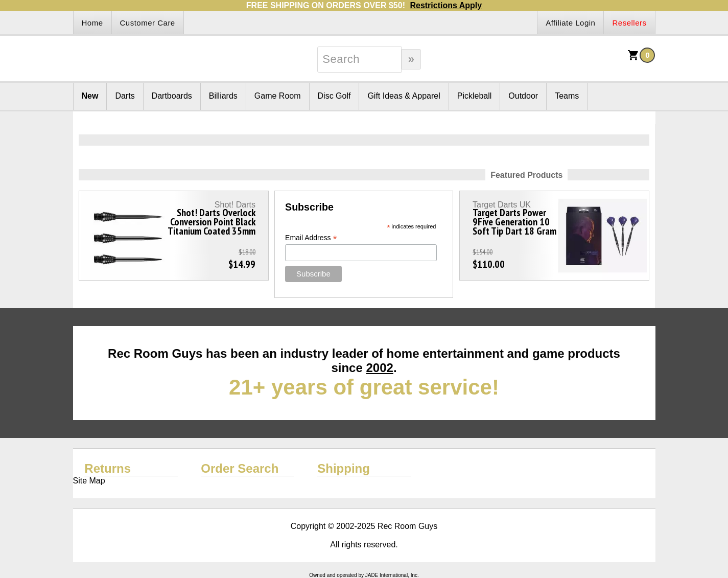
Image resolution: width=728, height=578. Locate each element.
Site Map (89, 481)
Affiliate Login (570, 23)
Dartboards (172, 96)
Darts (125, 96)
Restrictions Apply (446, 5)
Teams (567, 96)
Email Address (311, 238)
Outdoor (523, 96)
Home (92, 23)
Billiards (223, 96)
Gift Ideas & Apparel (404, 96)
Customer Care (148, 23)
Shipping (344, 468)
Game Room (278, 96)
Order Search (240, 468)
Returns (108, 468)
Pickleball (475, 96)
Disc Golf (334, 96)
